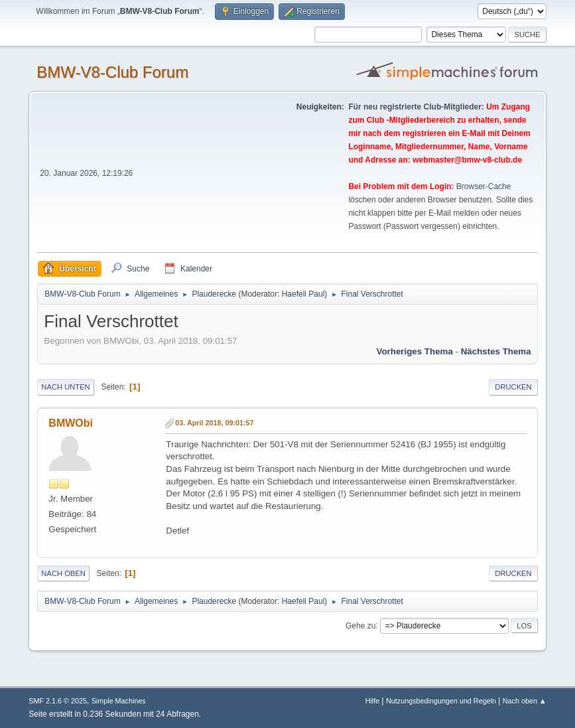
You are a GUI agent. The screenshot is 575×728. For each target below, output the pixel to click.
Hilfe (373, 701)
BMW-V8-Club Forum (112, 72)
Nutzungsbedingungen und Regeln (441, 701)
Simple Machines (119, 701)
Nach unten (65, 387)
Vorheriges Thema (415, 351)
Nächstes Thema (496, 351)
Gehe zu (360, 625)
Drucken (513, 387)
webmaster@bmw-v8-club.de (467, 160)
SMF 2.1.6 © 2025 (58, 701)
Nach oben (63, 573)
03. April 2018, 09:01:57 (214, 423)
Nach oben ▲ (525, 701)
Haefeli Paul (303, 294)
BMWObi (71, 423)
